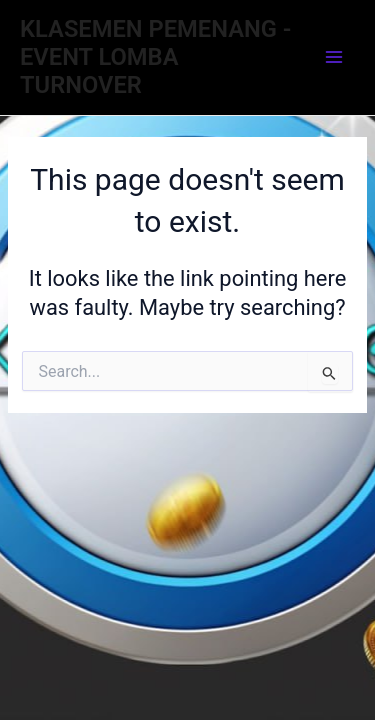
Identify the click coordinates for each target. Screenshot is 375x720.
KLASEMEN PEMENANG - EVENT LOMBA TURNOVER (155, 57)
